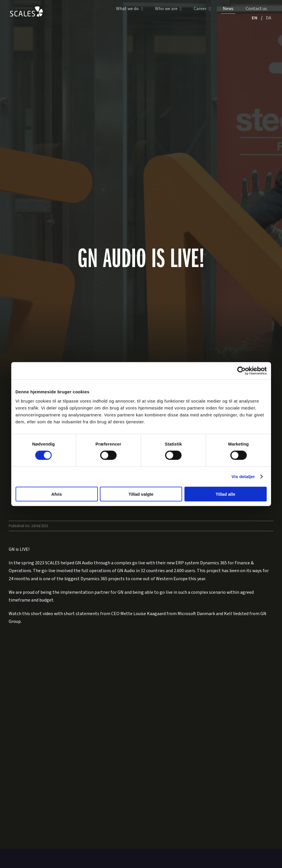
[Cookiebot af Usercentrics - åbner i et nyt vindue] (241, 371)
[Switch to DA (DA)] (269, 18)
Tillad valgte (141, 494)
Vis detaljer (243, 477)
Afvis (57, 494)
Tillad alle (225, 494)
